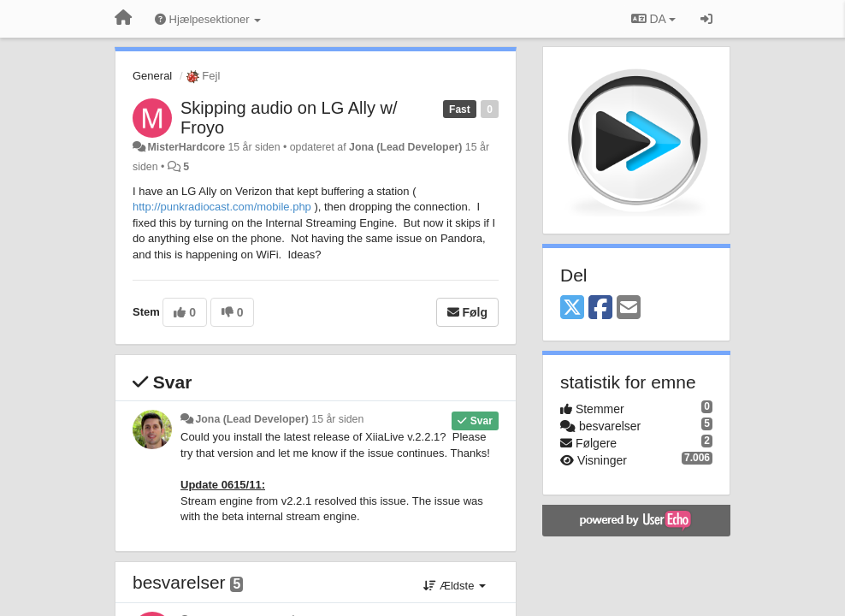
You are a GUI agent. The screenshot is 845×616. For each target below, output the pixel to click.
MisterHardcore (186, 147)
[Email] (629, 308)
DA (653, 19)
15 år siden (337, 419)
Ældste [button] (455, 586)
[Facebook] (600, 308)
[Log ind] (706, 19)
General (152, 76)
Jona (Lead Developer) (405, 147)
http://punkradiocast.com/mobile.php (222, 207)
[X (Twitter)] (572, 308)
